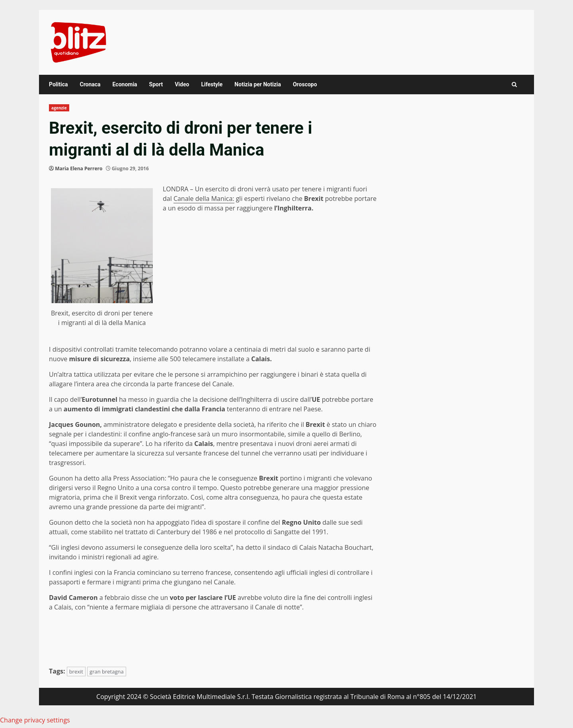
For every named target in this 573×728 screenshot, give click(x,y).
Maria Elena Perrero (79, 168)
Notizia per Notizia (258, 84)
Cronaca (90, 84)
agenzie (59, 108)
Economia (125, 84)
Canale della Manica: (204, 199)
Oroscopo (305, 84)
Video (182, 84)
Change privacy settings (35, 720)
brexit (76, 672)
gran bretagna (107, 672)
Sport (156, 84)
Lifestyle (212, 84)
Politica (58, 84)
